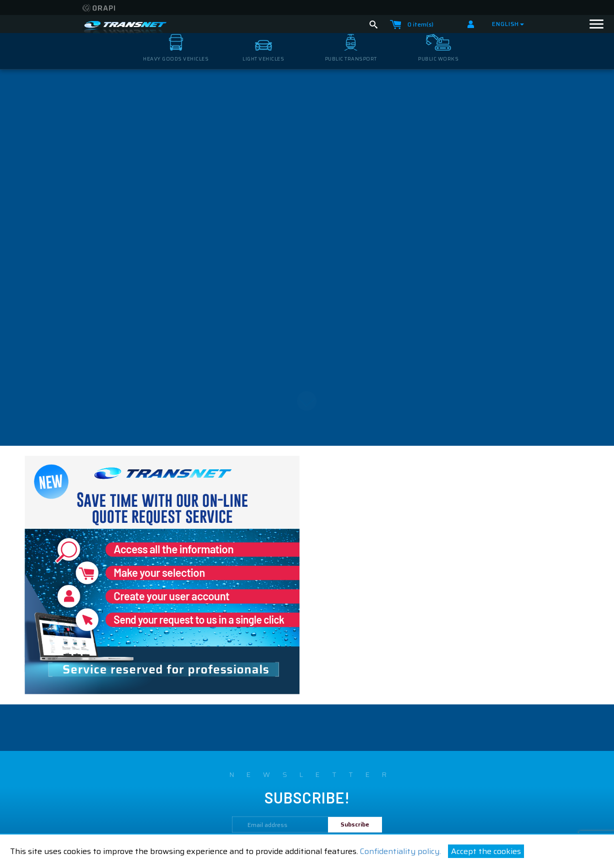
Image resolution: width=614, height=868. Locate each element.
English (508, 24)
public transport (351, 59)
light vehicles (263, 59)
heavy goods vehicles (176, 59)
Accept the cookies (486, 851)
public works (438, 59)
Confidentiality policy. (400, 851)
